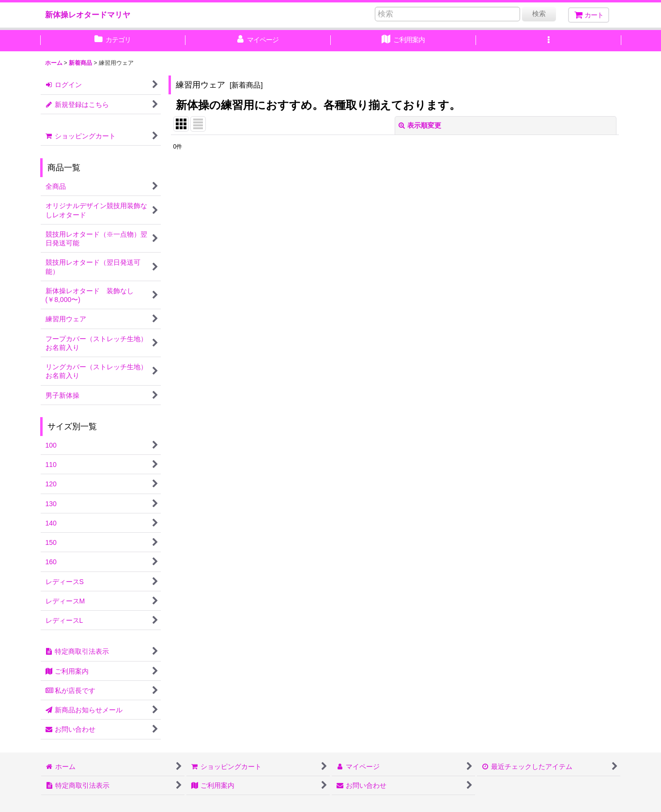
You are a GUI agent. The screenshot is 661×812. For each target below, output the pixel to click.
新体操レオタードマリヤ (88, 15)
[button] (549, 41)
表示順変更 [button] (420, 125)
